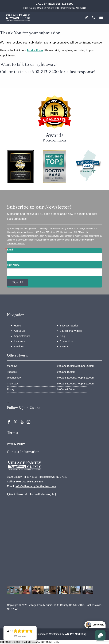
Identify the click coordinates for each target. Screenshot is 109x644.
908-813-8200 (65, 4)
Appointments (22, 336)
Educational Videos (71, 331)
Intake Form (35, 50)
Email (10, 250)
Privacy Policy (16, 444)
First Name (13, 265)
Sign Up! (18, 282)
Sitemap (65, 346)
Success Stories (69, 325)
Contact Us (66, 341)
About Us (19, 331)
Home (17, 325)
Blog (62, 336)
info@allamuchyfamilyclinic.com (36, 486)
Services (19, 346)
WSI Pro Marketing (76, 634)
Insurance (20, 341)
